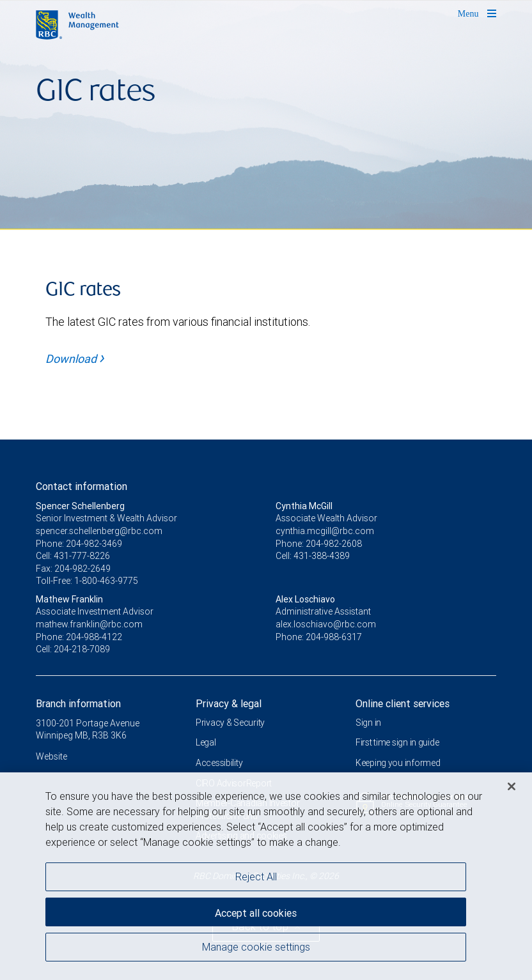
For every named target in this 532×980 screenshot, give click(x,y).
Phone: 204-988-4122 (79, 637)
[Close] (512, 786)
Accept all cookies (256, 913)
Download (75, 359)
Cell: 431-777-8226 (73, 556)
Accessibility (219, 763)
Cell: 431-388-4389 (313, 556)
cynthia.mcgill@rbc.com (325, 531)
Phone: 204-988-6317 (319, 637)
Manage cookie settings (256, 947)
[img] (266, 115)
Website (51, 756)
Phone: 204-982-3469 (79, 544)
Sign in (368, 723)
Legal (206, 742)
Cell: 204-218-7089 (73, 649)
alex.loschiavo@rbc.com (326, 624)
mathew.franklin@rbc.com (89, 624)
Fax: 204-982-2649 (73, 569)
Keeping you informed (398, 763)
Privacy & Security (230, 723)
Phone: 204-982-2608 (319, 544)
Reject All (256, 877)
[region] (266, 876)
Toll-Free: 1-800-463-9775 (87, 581)
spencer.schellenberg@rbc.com (99, 531)
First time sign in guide (397, 742)
